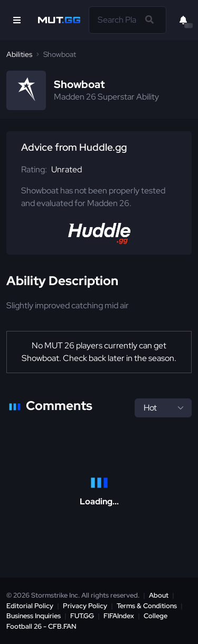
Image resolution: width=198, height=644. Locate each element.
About (159, 595)
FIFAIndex (119, 616)
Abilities (19, 54)
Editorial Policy (30, 606)
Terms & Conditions (147, 606)
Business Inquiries (34, 616)
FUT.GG (82, 616)
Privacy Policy (85, 606)
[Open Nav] (17, 20)
